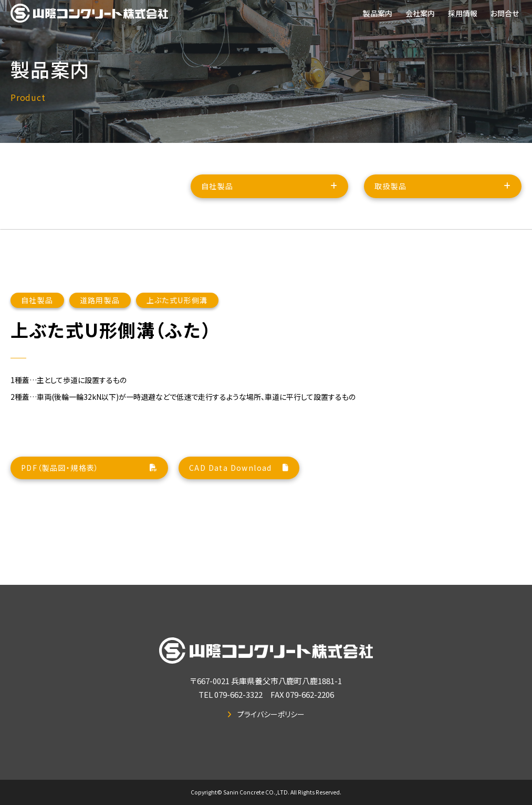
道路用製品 (100, 352)
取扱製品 (391, 194)
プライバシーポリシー (271, 714)
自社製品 (217, 194)
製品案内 (378, 13)
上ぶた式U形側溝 (177, 352)
